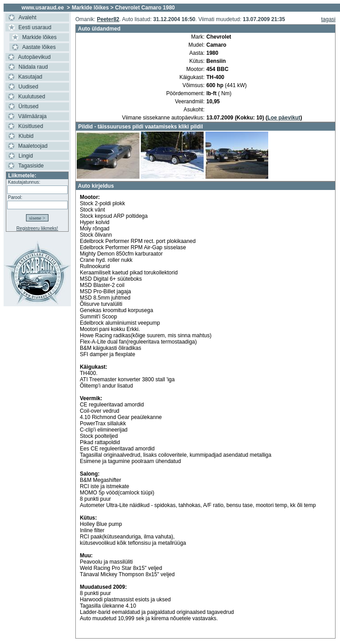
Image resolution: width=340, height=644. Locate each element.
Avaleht (27, 18)
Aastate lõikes (39, 47)
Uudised (28, 87)
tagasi (328, 19)
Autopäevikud (34, 57)
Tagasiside (31, 166)
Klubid (26, 136)
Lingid (26, 156)
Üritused (28, 106)
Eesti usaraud (35, 27)
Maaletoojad (33, 146)
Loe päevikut (284, 118)
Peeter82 (108, 19)
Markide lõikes (40, 37)
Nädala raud (33, 67)
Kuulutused (32, 97)
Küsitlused (31, 126)
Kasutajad (30, 77)
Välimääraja (33, 116)
